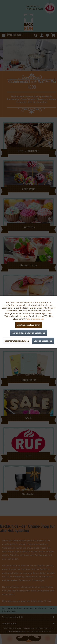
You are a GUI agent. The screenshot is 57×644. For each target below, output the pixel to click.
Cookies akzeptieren (43, 341)
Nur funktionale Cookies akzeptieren (28, 333)
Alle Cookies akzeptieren (29, 325)
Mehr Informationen (35, 319)
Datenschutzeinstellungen (17, 341)
